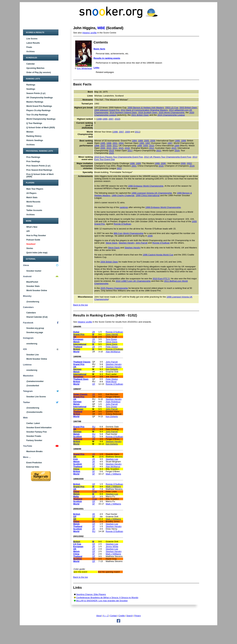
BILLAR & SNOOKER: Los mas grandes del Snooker (102, 601)
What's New (32, 227)
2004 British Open (109, 262)
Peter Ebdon (112, 347)
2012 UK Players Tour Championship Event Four (168, 157)
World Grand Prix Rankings (39, 106)
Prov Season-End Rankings (39, 170)
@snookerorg (33, 302)
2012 (152, 148)
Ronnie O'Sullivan (122, 224)
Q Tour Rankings (34, 123)
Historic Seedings (35, 140)
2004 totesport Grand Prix (107, 110)
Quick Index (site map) (37, 253)
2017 (130, 151)
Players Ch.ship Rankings (38, 110)
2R (94, 332)
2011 (137, 132)
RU (94, 342)
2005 (146, 141)
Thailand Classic (82, 362)
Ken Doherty (112, 369)
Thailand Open (81, 379)
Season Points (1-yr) (36, 93)
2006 (163, 163)
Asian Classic (80, 394)
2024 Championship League (171, 115)
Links (97, 68)
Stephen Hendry (126, 243)
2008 (153, 141)
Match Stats (32, 197)
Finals (29, 47)
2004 (121, 143)
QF (94, 384)
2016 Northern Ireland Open (123, 112)
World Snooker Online (37, 290)
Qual (94, 492)
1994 (134, 141)
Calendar (31, 64)
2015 (121, 148)
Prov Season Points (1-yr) (38, 166)
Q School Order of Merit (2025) (41, 128)
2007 (111, 119)
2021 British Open (140, 115)
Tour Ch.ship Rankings (37, 115)
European (78, 339)
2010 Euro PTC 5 (161, 279)
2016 (161, 166)
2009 (128, 132)
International (80, 344)
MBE (101, 28)
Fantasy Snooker (34, 440)
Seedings (31, 89)
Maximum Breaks (34, 451)
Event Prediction (34, 463)
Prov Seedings (33, 161)
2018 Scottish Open (148, 112)
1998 (99, 119)
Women (30, 132)
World (76, 352)
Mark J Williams (113, 474)
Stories (30, 248)
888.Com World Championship (128, 233)
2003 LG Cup (172, 108)
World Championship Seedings (41, 119)
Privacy (138, 616)
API (28, 231)
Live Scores (32, 39)
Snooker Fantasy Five (37, 432)
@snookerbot (33, 386)
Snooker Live (33, 355)
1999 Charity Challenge (123, 195)
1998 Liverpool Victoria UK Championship (152, 193)
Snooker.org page (35, 332)
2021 (159, 151)
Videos (30, 206)
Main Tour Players (35, 189)
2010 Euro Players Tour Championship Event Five (119, 157)
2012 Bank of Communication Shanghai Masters (144, 110)
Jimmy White (112, 546)
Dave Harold (112, 334)
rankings (124, 207)
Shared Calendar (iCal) (37, 317)
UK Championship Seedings (40, 98)
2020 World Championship (172, 112)
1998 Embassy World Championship (146, 186)
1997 (148, 143)
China (76, 469)
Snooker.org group (35, 328)
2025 (177, 151)
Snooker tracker (34, 271)
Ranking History (34, 136)
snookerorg (32, 344)
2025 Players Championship (114, 288)
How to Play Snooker (36, 236)
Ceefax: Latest (33, 423)
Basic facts (99, 49)
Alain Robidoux (113, 402)
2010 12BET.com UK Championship (133, 281)
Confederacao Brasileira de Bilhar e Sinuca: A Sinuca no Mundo (107, 598)
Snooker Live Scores (36, 397)
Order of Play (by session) (39, 72)
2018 (127, 148)
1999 (105, 119)
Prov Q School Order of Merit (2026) (40, 175)
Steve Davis (112, 243)
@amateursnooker (35, 381)
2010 (117, 119)
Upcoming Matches (35, 68)
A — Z (106, 616)
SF (94, 464)
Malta (76, 496)
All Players (31, 193)
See (75, 322)
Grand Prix (79, 334)
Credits (122, 616)
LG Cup (77, 544)
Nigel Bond (111, 382)
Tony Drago (111, 339)
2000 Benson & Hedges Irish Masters (146, 108)
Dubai (76, 332)
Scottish (78, 437)
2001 (115, 143)
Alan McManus (113, 352)
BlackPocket (32, 282)
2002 (189, 163)
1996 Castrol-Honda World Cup (158, 255)
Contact (113, 616)
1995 (177, 141)
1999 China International (148, 195)
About (99, 616)
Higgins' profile (89, 33)
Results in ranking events (107, 58)
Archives (31, 52)
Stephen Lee (112, 459)
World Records (33, 202)
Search (130, 616)
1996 (184, 141)
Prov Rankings (33, 157)
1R (94, 339)
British (77, 349)
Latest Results (33, 43)
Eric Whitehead (84, 68)
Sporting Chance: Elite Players (91, 594)
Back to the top (81, 305)
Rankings (31, 85)
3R (94, 462)
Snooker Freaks (34, 436)
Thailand (78, 347)
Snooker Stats (33, 286)
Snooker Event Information (39, 428)
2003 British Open (188, 108)
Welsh (76, 342)
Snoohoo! (31, 244)
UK (75, 337)
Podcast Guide (33, 240)
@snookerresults (34, 412)
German (77, 369)
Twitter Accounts (34, 210)
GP (75, 517)
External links (33, 467)
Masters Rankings (35, 102)
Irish (76, 459)
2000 (145, 146)
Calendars (31, 313)
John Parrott (141, 243)
